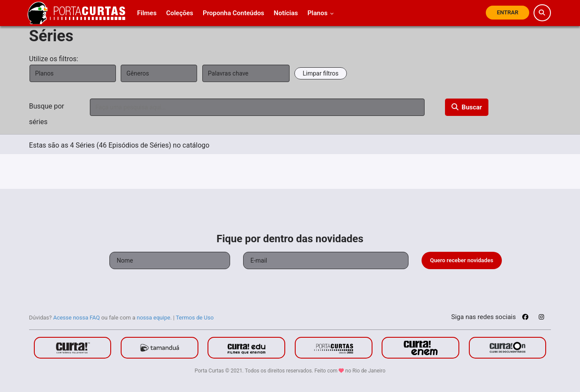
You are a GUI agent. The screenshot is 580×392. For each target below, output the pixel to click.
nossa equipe (153, 318)
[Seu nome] (170, 260)
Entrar (507, 12)
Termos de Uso (195, 318)
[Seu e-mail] (326, 260)
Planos (321, 13)
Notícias (286, 13)
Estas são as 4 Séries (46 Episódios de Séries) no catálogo (119, 145)
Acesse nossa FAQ (76, 318)
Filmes (147, 13)
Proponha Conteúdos (234, 13)
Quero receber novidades (462, 260)
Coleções (180, 13)
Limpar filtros (320, 73)
